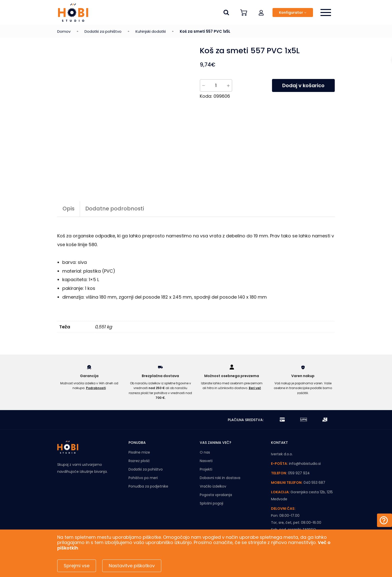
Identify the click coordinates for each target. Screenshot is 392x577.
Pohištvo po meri (143, 478)
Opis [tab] (68, 209)
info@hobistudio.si (305, 464)
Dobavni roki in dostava (220, 478)
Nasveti (206, 461)
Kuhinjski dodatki (151, 31)
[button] (261, 12)
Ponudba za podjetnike (148, 486)
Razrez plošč (139, 461)
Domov (64, 31)
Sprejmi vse (77, 566)
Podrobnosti (96, 388)
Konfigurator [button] (291, 12)
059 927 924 (299, 473)
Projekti (206, 469)
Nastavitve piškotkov (132, 566)
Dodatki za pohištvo (103, 31)
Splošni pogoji (211, 503)
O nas (205, 452)
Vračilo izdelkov (213, 486)
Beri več (255, 388)
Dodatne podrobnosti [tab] (115, 209)
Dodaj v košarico (303, 85)
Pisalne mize (139, 452)
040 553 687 (314, 483)
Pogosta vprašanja (216, 495)
